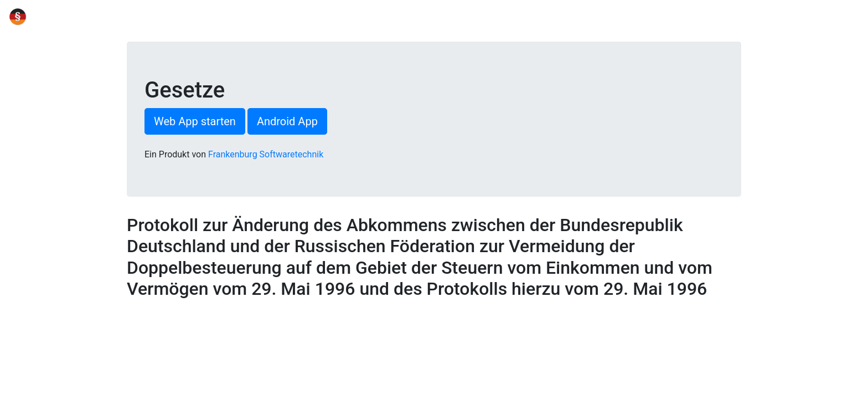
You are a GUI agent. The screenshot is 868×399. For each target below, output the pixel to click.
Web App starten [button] (195, 121)
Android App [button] (287, 121)
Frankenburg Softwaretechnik (266, 154)
